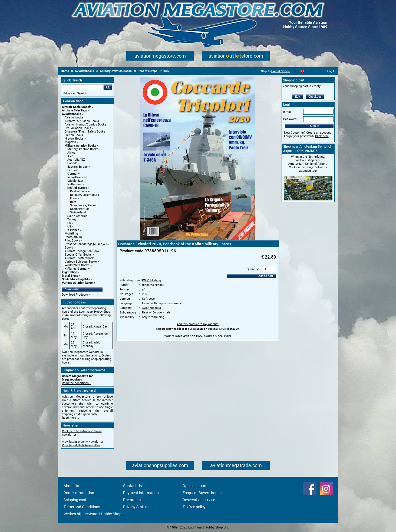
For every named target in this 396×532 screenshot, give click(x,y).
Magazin (70, 142)
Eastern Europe (77, 167)
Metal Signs (70, 276)
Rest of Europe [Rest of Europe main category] (80, 191)
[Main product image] (198, 239)
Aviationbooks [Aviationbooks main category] (74, 118)
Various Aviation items (77, 283)
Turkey (72, 219)
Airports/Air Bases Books (82, 121)
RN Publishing (151, 280)
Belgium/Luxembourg (85, 195)
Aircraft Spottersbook (79, 258)
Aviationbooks (72, 114)
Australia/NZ (76, 160)
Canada (72, 163)
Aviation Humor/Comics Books (85, 125)
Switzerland (78, 212)
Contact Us (132, 486)
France (75, 198)
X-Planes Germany (77, 269)
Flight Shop (70, 272)
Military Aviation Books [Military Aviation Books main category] (83, 149)
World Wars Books (77, 265)
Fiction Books (74, 135)
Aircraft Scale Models (77, 107)
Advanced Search (75, 93)
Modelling (71, 234)
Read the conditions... (77, 383)
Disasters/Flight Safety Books (85, 132)
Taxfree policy (194, 507)
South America (77, 216)
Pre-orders (132, 500)
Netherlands (76, 184)
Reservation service (199, 500)
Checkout (315, 97)
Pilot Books (72, 241)
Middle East (75, 181)
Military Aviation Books (80, 146)
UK (69, 223)
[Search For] (83, 87)
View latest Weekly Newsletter (83, 442)
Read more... (70, 418)
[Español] (309, 71)
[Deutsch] (316, 71)
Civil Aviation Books (78, 128)
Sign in (315, 126)
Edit (298, 97)
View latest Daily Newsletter (81, 445)
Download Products (75, 295)
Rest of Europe (77, 188)
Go (108, 87)
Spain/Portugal (80, 209)
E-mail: (288, 112)
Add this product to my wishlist (198, 324)
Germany (73, 174)
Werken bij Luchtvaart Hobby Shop (93, 514)
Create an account (319, 133)
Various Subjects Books (81, 262)
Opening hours (195, 486)
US (69, 227)
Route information (79, 493)
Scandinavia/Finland (84, 205)
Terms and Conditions (82, 507)
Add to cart (266, 276)
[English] (303, 71)
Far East (73, 170)
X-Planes (73, 230)
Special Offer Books (78, 255)
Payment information (141, 493)
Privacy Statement (138, 507)
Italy (73, 202)
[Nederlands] (296, 71)
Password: (290, 119)
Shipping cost (75, 500)
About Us (71, 486)
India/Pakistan (77, 177)
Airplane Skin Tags (75, 110)
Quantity (252, 269)
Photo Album (73, 237)
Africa (71, 153)
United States (280, 71)
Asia (70, 156)
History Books (74, 139)
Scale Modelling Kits (76, 279)
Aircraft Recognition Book (82, 251)
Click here (322, 136)
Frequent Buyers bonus (202, 493)
